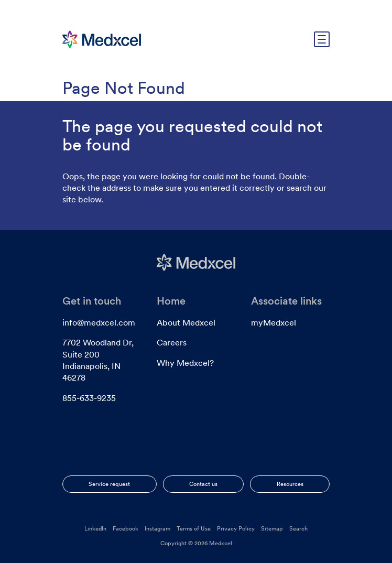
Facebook (126, 528)
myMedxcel (274, 323)
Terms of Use (194, 528)
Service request (109, 484)
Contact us (203, 484)
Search (298, 528)
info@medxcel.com (99, 323)
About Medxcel (186, 323)
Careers (172, 343)
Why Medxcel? (185, 363)
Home (171, 301)
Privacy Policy (236, 528)
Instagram (157, 528)
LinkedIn (95, 528)
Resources (290, 484)
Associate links (286, 301)
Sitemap (272, 528)
